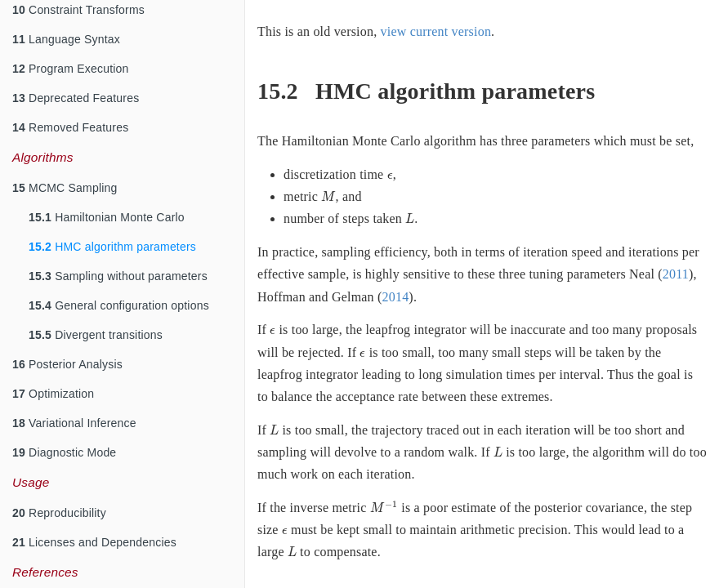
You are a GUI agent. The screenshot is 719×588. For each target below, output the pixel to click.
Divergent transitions (96, 335)
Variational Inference (74, 423)
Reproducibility (59, 513)
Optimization (53, 394)
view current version (436, 31)
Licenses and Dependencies (94, 542)
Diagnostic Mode (64, 452)
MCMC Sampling (65, 188)
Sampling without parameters (118, 276)
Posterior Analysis (67, 364)
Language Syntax (66, 39)
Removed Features (70, 127)
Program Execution (71, 69)
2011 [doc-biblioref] (676, 274)
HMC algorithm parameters (112, 247)
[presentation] (390, 176)
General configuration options (119, 305)
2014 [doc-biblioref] (396, 297)
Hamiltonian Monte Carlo (107, 217)
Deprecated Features (76, 98)
